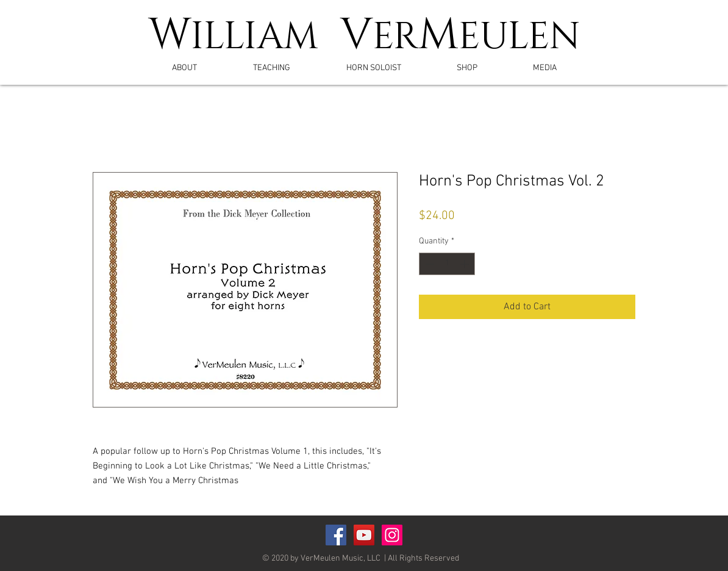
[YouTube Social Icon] (364, 535)
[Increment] (466, 264)
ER (395, 37)
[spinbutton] (447, 264)
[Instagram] (392, 535)
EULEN (519, 37)
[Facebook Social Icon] (336, 535)
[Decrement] (428, 264)
